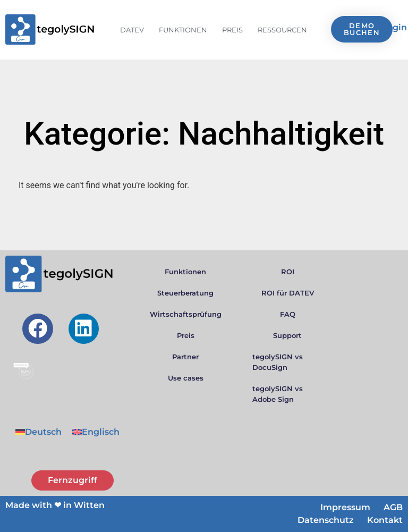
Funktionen (183, 30)
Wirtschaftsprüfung (186, 314)
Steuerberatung (185, 293)
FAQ (288, 314)
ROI (288, 272)
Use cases (186, 378)
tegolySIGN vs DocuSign (278, 362)
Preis (232, 30)
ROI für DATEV (288, 293)
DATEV (132, 30)
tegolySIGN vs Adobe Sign (278, 394)
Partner (185, 357)
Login (394, 27)
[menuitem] (39, 432)
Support (287, 335)
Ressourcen (282, 30)
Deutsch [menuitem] (43, 432)
